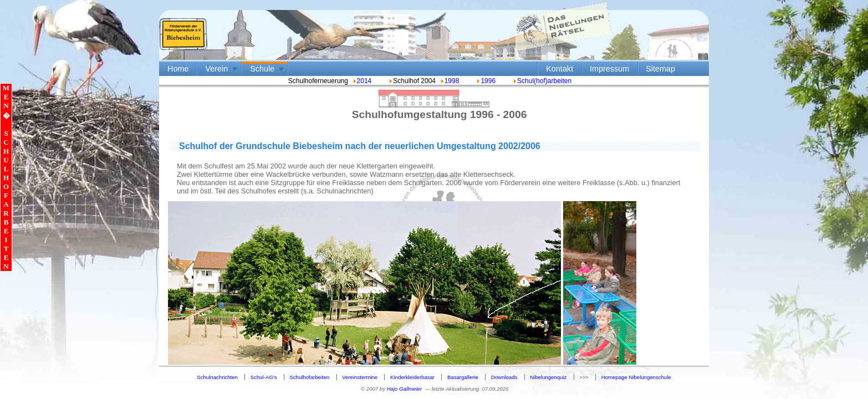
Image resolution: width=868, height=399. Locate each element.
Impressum (609, 69)
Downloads (504, 377)
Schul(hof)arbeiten (542, 81)
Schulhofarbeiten (309, 377)
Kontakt (560, 69)
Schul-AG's (264, 377)
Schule (262, 69)
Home (178, 69)
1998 (452, 81)
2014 (364, 81)
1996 (486, 81)
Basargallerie (463, 377)
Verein (216, 69)
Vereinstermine (360, 377)
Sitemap (660, 69)
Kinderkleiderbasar (412, 377)
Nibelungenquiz (548, 377)
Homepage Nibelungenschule (636, 377)
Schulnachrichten (217, 377)
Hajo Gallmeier (404, 389)
